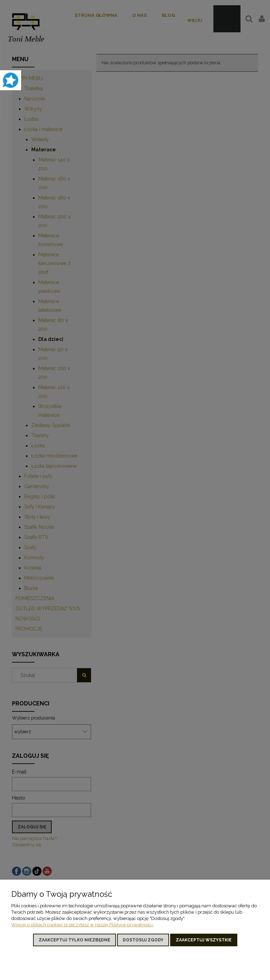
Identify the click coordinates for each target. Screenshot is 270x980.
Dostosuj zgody (143, 940)
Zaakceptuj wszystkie (204, 940)
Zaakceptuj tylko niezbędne (75, 940)
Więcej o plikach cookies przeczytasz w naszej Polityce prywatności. (82, 925)
